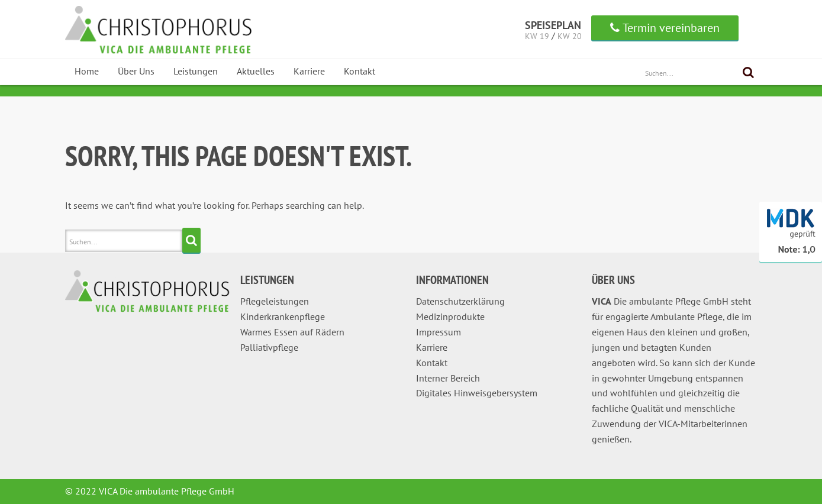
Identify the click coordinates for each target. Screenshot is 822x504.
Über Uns (136, 71)
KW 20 (570, 36)
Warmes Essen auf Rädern (292, 332)
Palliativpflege (269, 347)
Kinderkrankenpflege (283, 316)
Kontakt (360, 71)
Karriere (309, 71)
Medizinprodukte (450, 316)
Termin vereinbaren (665, 28)
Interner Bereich (448, 378)
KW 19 (537, 36)
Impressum (439, 332)
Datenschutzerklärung (460, 301)
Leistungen (196, 71)
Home (87, 71)
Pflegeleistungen (275, 301)
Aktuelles (256, 71)
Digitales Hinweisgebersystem (477, 393)
